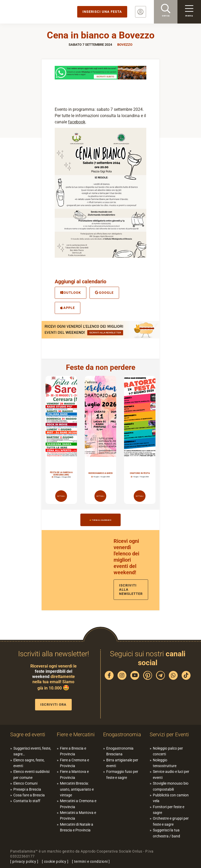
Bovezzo (125, 45)
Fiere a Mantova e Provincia (74, 774)
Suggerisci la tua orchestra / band (166, 833)
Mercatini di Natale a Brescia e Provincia (77, 827)
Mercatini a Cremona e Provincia (78, 804)
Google (104, 293)
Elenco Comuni (25, 783)
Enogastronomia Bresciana (120, 751)
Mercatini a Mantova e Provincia (78, 815)
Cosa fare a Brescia (29, 795)
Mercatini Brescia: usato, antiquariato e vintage (77, 789)
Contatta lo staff (27, 801)
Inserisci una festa (102, 12)
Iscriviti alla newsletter (131, 590)
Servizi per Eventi (169, 734)
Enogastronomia (122, 734)
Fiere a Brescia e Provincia (73, 751)
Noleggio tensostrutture (165, 763)
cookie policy (55, 861)
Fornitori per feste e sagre (169, 810)
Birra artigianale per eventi (122, 763)
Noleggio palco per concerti (168, 751)
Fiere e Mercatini (76, 734)
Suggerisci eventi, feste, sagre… (32, 751)
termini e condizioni (91, 861)
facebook (77, 122)
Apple (68, 308)
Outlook (71, 293)
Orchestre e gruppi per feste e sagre (171, 821)
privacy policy (24, 861)
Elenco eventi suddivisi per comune (31, 774)
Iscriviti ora (53, 705)
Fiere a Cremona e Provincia (74, 763)
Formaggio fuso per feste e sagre (122, 774)
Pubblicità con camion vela (171, 798)
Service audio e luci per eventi (171, 774)
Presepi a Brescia (27, 789)
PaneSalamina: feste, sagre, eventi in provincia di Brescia (41, 12)
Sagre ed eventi (28, 734)
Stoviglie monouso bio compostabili (171, 786)
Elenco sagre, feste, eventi (29, 763)
